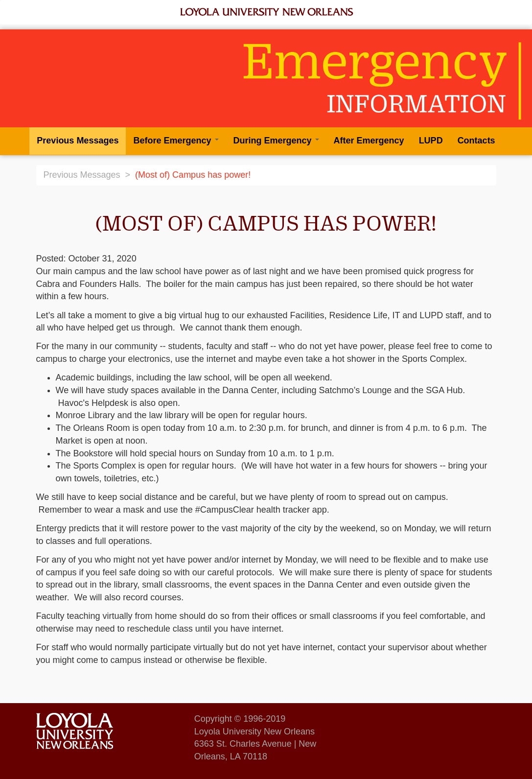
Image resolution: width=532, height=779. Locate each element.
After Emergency (369, 141)
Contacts (476, 141)
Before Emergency (176, 141)
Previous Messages (78, 141)
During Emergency (276, 141)
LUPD (431, 141)
